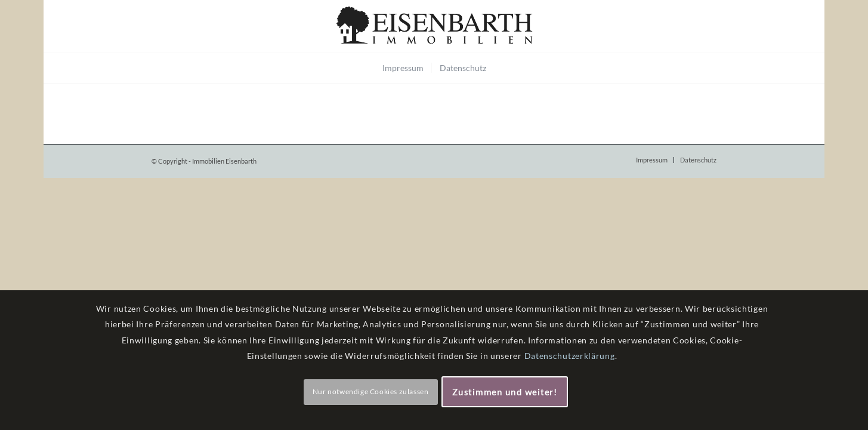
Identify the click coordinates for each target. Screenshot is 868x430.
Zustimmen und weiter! (505, 392)
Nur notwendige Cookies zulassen (371, 391)
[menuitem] (403, 68)
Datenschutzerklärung (570, 356)
